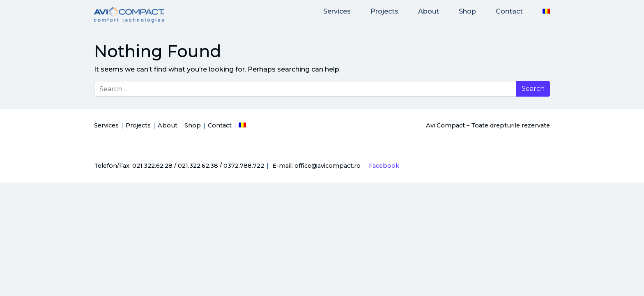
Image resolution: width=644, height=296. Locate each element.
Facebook (384, 166)
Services (337, 11)
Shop (467, 11)
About (429, 11)
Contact (509, 11)
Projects (384, 11)
